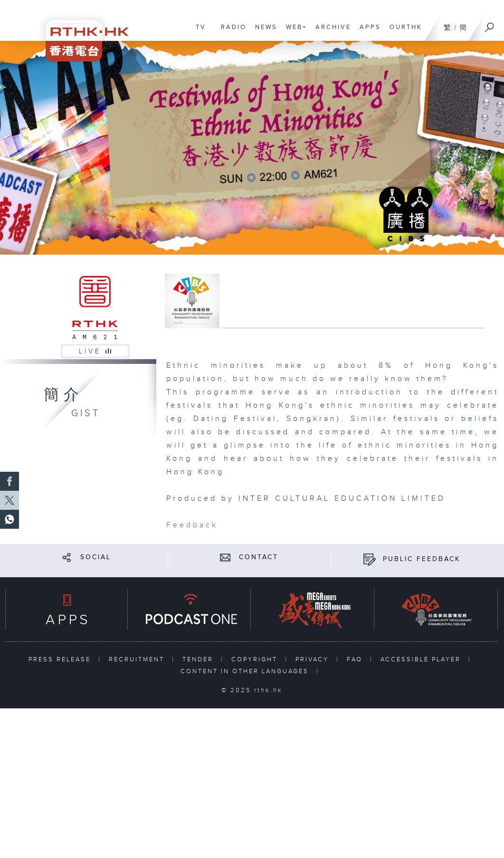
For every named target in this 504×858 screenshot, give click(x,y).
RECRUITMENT (138, 659)
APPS (368, 32)
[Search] (490, 24)
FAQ (356, 659)
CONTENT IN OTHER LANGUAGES (246, 671)
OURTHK (404, 32)
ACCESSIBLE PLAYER (422, 659)
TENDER (199, 659)
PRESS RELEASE (61, 659)
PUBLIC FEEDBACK (422, 559)
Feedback (192, 525)
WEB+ (294, 32)
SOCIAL (96, 557)
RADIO (231, 32)
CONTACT (259, 557)
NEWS (264, 32)
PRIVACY (314, 659)
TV (199, 32)
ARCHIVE (331, 32)
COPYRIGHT (256, 659)
